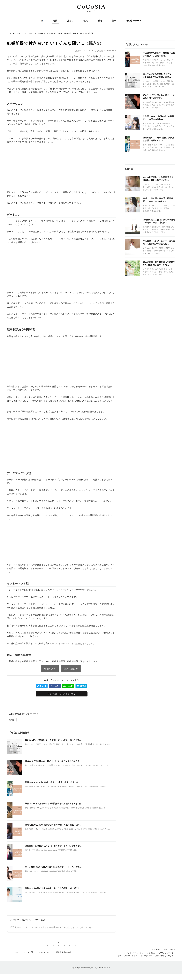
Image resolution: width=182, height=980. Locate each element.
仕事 (114, 21)
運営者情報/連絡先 (64, 953)
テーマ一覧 (29, 953)
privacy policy (45, 953)
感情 (100, 21)
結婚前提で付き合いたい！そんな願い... (45, 43)
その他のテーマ (133, 21)
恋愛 (55, 21)
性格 (86, 21)
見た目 (70, 21)
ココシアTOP (13, 953)
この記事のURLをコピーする (62, 694)
